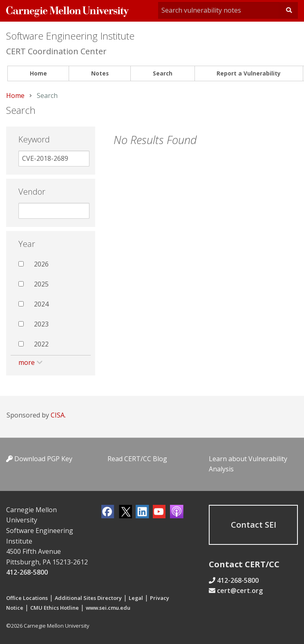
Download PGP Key (39, 459)
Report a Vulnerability (249, 73)
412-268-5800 (27, 572)
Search (163, 73)
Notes (100, 73)
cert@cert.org (240, 591)
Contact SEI (254, 525)
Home (38, 73)
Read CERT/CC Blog (137, 459)
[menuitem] (38, 74)
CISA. (58, 415)
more (27, 362)
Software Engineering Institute (70, 36)
